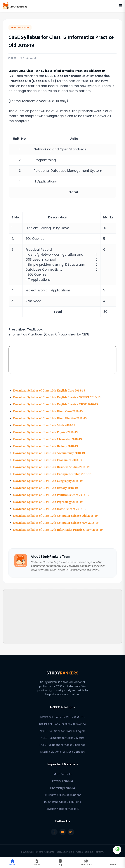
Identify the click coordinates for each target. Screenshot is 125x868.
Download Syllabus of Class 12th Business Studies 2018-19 (52, 466)
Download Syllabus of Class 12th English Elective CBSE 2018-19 (56, 404)
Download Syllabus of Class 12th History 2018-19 (46, 486)
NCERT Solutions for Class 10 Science (63, 722)
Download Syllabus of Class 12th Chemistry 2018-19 (48, 438)
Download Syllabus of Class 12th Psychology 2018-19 (48, 500)
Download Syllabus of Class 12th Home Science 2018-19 (50, 507)
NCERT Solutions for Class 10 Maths (62, 715)
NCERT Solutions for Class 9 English (62, 749)
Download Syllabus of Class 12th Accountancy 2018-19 (50, 452)
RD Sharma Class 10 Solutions (62, 793)
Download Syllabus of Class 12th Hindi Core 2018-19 (48, 411)
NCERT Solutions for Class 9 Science (63, 743)
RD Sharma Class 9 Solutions (62, 800)
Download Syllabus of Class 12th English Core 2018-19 (50, 390)
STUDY (62, 671)
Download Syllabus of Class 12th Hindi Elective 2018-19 (51, 418)
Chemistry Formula (62, 786)
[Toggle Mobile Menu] (113, 863)
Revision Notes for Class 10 (62, 807)
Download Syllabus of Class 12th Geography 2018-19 (48, 480)
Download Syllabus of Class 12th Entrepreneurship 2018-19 (53, 473)
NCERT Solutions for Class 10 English (62, 729)
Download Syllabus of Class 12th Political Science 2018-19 (52, 493)
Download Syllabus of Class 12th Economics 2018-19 (48, 459)
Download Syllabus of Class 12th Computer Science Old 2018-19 (56, 514)
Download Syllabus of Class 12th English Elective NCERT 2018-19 (58, 397)
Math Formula (63, 772)
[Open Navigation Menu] (121, 6)
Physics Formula (62, 779)
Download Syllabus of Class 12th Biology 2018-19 (46, 445)
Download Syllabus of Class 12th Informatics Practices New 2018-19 (59, 527)
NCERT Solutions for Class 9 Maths (62, 736)
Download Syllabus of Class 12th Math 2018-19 (45, 425)
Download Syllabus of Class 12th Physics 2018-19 (46, 432)
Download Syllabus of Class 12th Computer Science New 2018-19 (57, 521)
